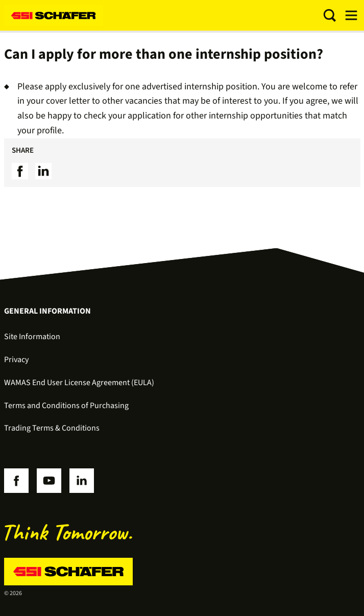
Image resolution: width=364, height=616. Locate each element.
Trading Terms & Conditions (52, 428)
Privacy (16, 360)
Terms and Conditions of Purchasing (66, 406)
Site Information (32, 337)
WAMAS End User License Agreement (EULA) (79, 383)
